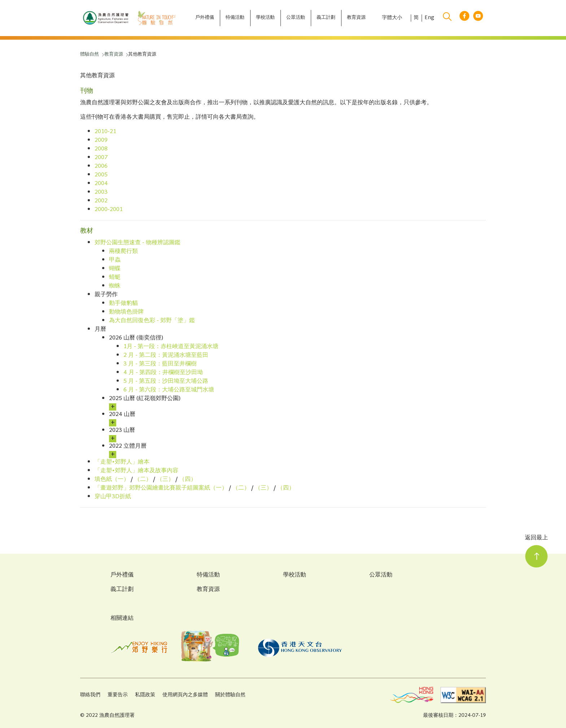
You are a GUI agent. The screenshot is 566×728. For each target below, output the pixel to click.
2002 (101, 201)
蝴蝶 (115, 269)
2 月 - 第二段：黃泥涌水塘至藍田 (166, 356)
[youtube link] (478, 18)
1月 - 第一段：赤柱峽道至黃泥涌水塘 (171, 347)
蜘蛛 (115, 286)
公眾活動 (381, 575)
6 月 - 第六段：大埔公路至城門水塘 (169, 390)
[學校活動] (265, 18)
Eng (429, 18)
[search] (447, 18)
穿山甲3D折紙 (113, 497)
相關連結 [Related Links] (122, 619)
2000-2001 (109, 210)
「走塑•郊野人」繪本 (122, 462)
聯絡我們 (90, 695)
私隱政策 (145, 695)
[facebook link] (464, 18)
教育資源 (208, 590)
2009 (101, 141)
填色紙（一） (112, 480)
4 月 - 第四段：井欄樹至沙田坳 (163, 373)
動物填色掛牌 (126, 312)
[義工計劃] (326, 18)
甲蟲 (115, 260)
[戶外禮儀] (205, 18)
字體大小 (392, 18)
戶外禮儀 (122, 575)
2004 (101, 184)
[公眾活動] (296, 18)
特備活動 (208, 575)
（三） (165, 480)
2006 (101, 166)
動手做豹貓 (123, 304)
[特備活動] (235, 18)
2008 (101, 149)
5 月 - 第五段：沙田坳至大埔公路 (166, 381)
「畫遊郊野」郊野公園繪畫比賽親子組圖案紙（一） (161, 488)
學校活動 (295, 575)
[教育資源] (356, 18)
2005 (101, 175)
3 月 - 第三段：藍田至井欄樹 (160, 364)
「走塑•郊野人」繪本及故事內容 (136, 471)
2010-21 (105, 132)
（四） (188, 480)
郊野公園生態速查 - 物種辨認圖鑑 (138, 243)
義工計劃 (122, 590)
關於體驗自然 (230, 695)
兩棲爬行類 (123, 252)
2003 (101, 192)
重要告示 (118, 695)
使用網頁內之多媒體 (185, 695)
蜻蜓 (115, 278)
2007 (101, 158)
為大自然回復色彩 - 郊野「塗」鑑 (152, 321)
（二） (143, 480)
